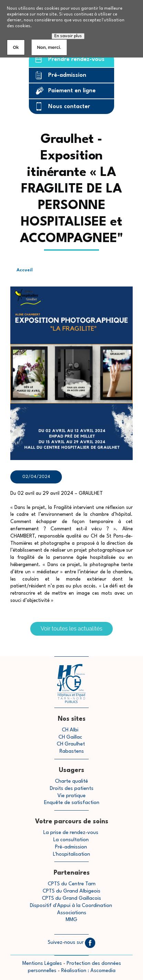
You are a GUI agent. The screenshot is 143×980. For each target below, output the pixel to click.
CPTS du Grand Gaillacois (71, 899)
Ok (16, 47)
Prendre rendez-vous (76, 59)
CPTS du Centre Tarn (72, 884)
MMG (71, 920)
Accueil (25, 270)
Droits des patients (72, 789)
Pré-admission (67, 75)
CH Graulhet (71, 744)
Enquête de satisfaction (72, 803)
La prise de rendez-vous (71, 833)
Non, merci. (49, 47)
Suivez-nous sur (71, 943)
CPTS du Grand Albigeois (71, 891)
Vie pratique (71, 796)
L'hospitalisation (71, 854)
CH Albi (70, 730)
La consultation (71, 840)
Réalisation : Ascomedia (88, 971)
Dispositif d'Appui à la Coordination (72, 906)
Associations (72, 913)
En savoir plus (68, 36)
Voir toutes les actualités (71, 629)
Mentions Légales (42, 964)
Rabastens (72, 752)
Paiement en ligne (72, 91)
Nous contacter (69, 107)
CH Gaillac (70, 737)
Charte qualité (71, 781)
